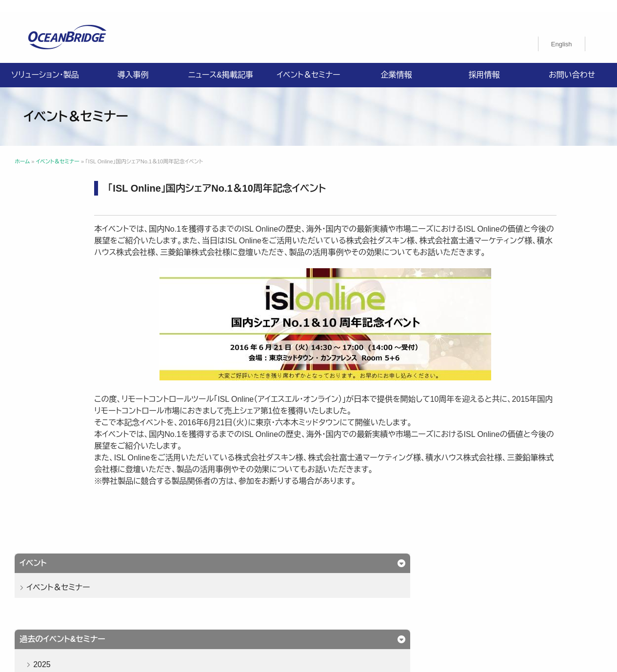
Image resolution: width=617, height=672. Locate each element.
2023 (55, 325)
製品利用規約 (344, 594)
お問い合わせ (572, 63)
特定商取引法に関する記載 (447, 583)
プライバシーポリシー (206, 583)
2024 (55, 303)
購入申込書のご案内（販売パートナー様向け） (241, 594)
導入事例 (133, 63)
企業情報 (397, 63)
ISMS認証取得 (369, 583)
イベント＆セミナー (308, 63)
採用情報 (484, 63)
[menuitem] (562, 32)
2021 (55, 370)
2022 (55, 347)
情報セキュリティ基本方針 (292, 583)
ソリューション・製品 (45, 63)
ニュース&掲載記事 (221, 63)
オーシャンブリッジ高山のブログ (428, 594)
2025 (55, 280)
